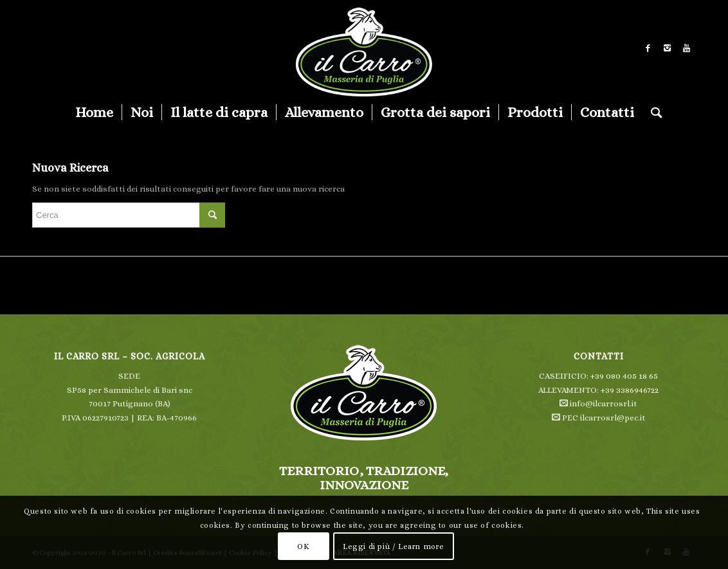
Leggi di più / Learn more (394, 546)
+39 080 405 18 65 (624, 376)
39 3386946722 (632, 390)
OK (303, 546)
